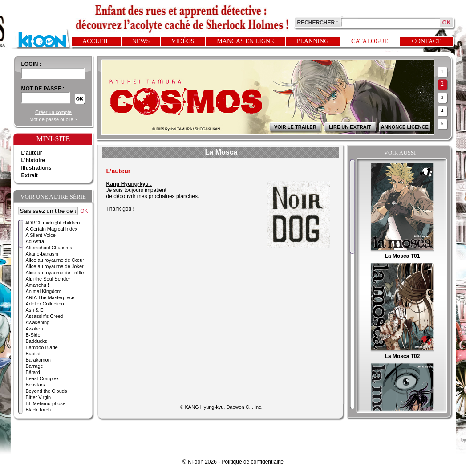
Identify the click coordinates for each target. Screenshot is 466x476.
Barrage (34, 366)
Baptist (33, 354)
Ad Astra (35, 241)
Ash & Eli (36, 310)
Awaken (34, 329)
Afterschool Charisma (49, 248)
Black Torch (38, 410)
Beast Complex (43, 378)
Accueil (96, 41)
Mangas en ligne (245, 41)
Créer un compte (53, 112)
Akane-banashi (42, 254)
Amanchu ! (38, 285)
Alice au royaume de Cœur (55, 260)
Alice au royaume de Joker (55, 266)
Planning (313, 41)
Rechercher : (318, 23)
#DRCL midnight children (53, 223)
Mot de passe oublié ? (53, 119)
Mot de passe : (43, 89)
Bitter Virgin (38, 397)
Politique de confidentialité (253, 462)
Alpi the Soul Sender (48, 279)
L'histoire (33, 160)
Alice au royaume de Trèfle (55, 273)
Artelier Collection (45, 304)
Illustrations (36, 168)
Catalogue (370, 41)
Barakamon (38, 360)
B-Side (33, 335)
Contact (427, 41)
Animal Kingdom (44, 291)
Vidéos (183, 41)
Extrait (30, 175)
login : (31, 64)
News (141, 41)
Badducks (36, 341)
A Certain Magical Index (52, 229)
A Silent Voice (41, 235)
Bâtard (33, 372)
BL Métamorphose (46, 403)
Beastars (35, 385)
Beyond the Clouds (47, 391)
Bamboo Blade (42, 347)
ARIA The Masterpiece (50, 297)
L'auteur (32, 153)
